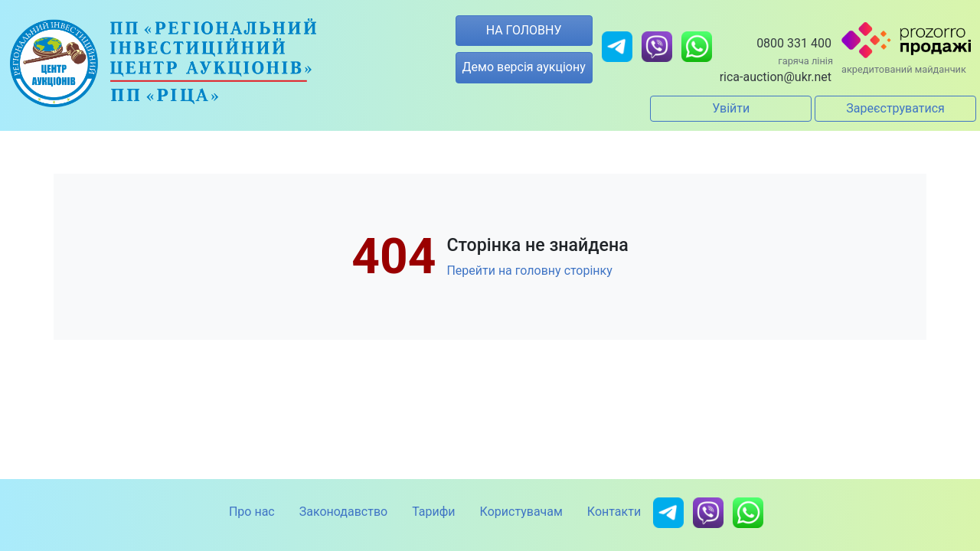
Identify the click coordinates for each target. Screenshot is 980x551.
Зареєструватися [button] (895, 108)
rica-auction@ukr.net (776, 77)
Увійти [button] (731, 108)
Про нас (252, 512)
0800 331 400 (794, 43)
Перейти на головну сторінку (529, 271)
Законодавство (343, 512)
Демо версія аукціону (524, 67)
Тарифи (433, 512)
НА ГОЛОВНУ (524, 30)
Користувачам (521, 512)
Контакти (614, 512)
